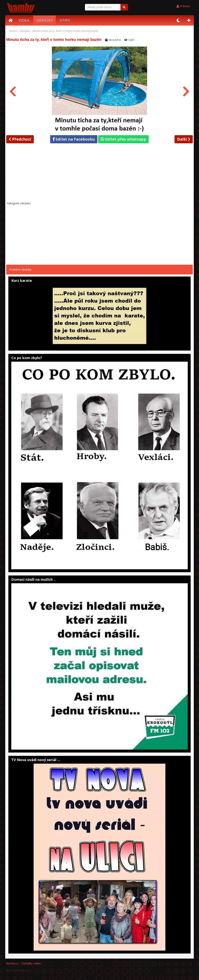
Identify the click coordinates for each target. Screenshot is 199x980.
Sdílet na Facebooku (74, 139)
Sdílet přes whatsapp (123, 139)
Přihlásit (183, 6)
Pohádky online (31, 963)
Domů (13, 31)
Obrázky (25, 31)
